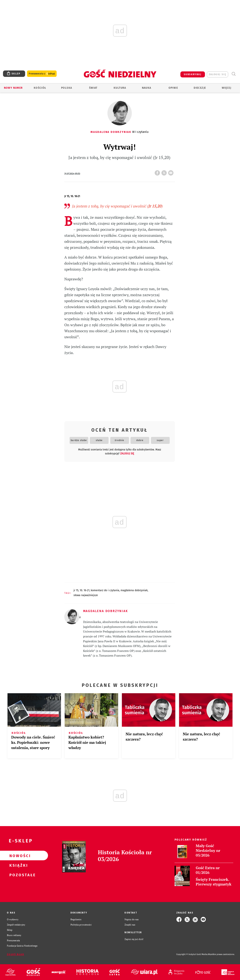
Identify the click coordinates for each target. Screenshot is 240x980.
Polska (67, 88)
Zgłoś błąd (16, 954)
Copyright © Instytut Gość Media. (192, 954)
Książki (18, 865)
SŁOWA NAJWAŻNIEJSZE (86, 595)
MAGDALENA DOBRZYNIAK (134, 590)
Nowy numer (13, 88)
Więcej (226, 88)
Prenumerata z (42, 74)
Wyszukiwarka (234, 74)
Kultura (120, 88)
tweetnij (165, 172)
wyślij (172, 172)
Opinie (173, 88)
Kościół (40, 88)
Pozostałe (18, 875)
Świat (93, 88)
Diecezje (200, 88)
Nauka (147, 88)
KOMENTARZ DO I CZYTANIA (105, 590)
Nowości (18, 856)
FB (158, 172)
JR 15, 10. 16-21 (81, 590)
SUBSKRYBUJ (193, 74)
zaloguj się (217, 74)
